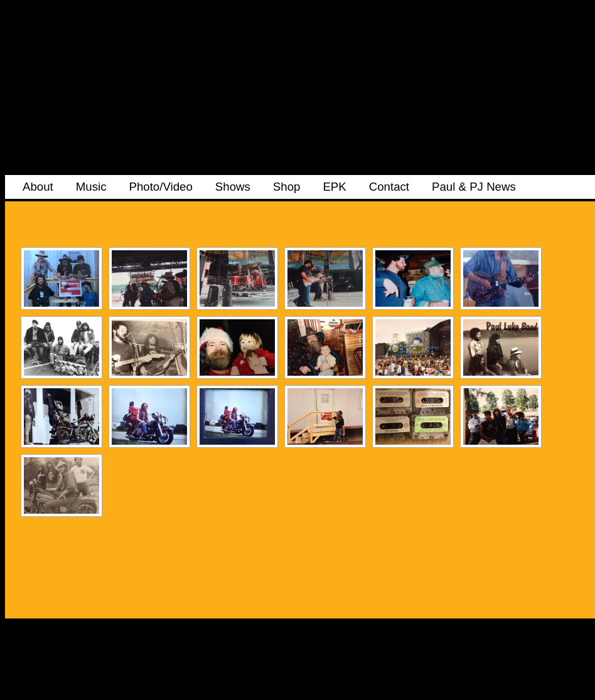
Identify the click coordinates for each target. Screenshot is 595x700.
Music (91, 187)
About (38, 187)
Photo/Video (160, 187)
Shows (233, 187)
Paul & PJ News (474, 187)
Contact (389, 187)
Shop (287, 187)
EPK (334, 187)
